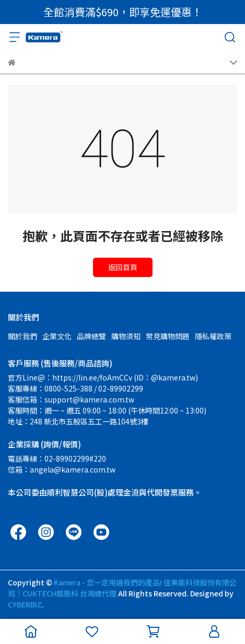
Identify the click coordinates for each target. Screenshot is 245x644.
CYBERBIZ (25, 604)
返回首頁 (123, 267)
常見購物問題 (168, 336)
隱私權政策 (213, 336)
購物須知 (126, 336)
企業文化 (57, 336)
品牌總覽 (91, 336)
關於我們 (22, 336)
